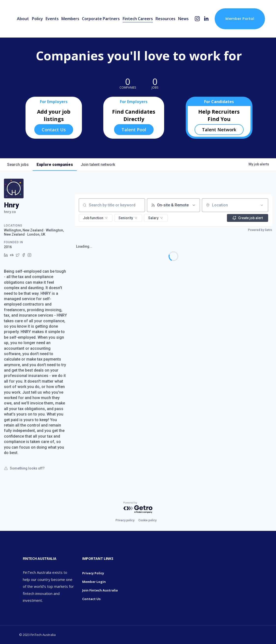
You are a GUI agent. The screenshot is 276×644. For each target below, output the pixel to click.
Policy (37, 19)
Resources (165, 19)
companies (55, 165)
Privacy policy (125, 520)
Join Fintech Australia (100, 590)
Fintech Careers (138, 19)
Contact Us (54, 130)
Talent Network (219, 130)
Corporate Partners (101, 19)
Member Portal (240, 19)
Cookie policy (147, 520)
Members (70, 19)
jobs (18, 165)
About (23, 19)
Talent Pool (134, 130)
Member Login (94, 582)
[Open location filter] (262, 205)
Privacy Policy (93, 573)
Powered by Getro (260, 230)
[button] (96, 218)
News (183, 19)
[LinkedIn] (206, 19)
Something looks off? (24, 468)
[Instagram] (197, 19)
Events (52, 19)
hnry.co (10, 212)
